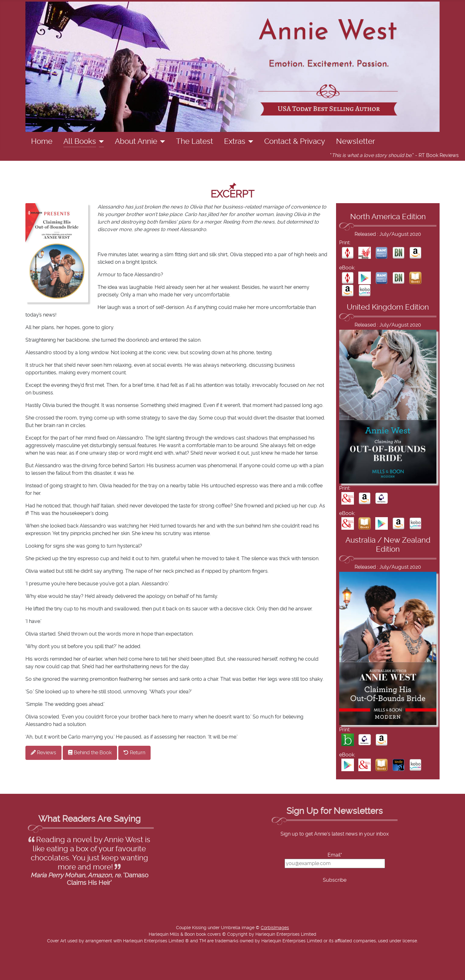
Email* (335, 855)
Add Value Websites (51, 972)
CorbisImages (275, 928)
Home (42, 142)
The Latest (195, 142)
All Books (80, 142)
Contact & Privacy (295, 142)
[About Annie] (161, 142)
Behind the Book (90, 753)
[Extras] (249, 142)
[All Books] (100, 142)
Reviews (43, 753)
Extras (235, 142)
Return (134, 753)
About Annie (136, 142)
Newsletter (355, 142)
